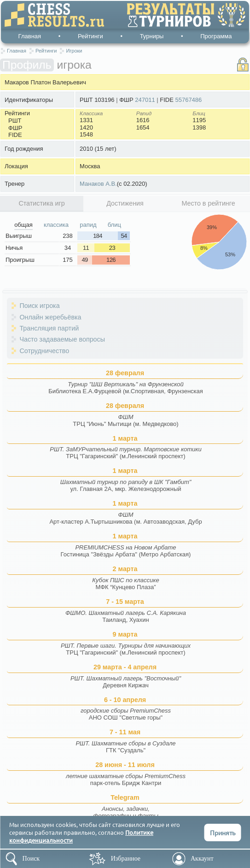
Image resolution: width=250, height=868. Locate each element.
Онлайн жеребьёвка (50, 317)
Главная (30, 36)
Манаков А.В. (98, 184)
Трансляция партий (49, 328)
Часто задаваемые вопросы (62, 339)
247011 (145, 100)
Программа (216, 36)
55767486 (188, 100)
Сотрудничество (44, 351)
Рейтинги (90, 36)
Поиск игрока (39, 306)
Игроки (74, 51)
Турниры (152, 36)
